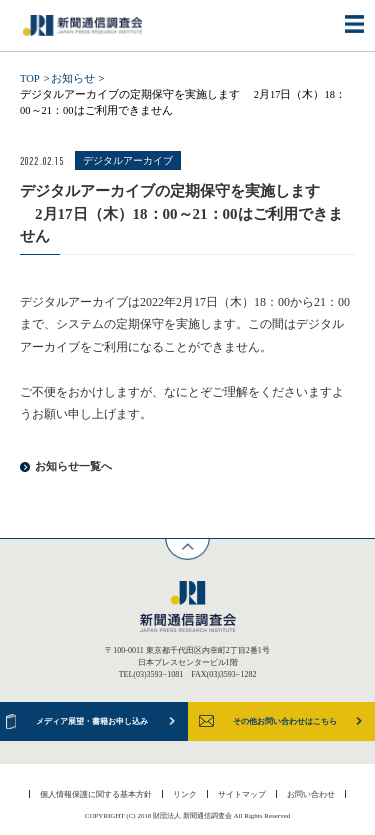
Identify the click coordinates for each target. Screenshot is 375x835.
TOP (30, 78)
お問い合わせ (311, 794)
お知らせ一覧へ (73, 466)
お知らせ (73, 78)
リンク (185, 794)
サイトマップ (242, 794)
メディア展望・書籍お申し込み (92, 721)
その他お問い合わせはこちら (285, 721)
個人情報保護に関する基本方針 (96, 794)
